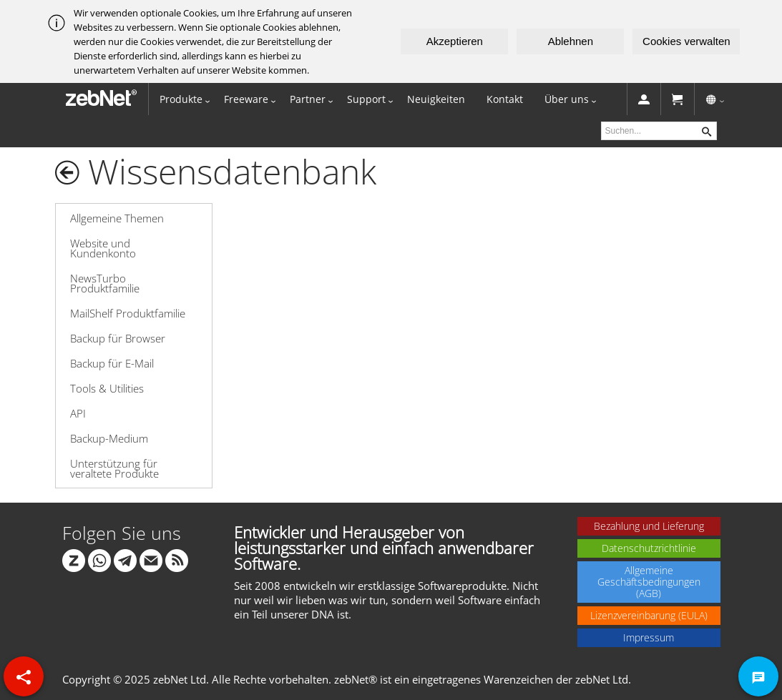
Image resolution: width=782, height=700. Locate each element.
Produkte (181, 99)
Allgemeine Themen (117, 218)
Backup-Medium (109, 438)
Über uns (567, 99)
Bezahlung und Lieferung (649, 526)
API (78, 413)
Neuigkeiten (436, 99)
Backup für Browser (118, 338)
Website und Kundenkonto (103, 248)
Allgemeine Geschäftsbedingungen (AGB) (649, 582)
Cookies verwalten (686, 41)
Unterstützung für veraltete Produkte (114, 468)
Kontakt (505, 99)
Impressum (649, 637)
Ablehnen (571, 41)
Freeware (246, 99)
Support (366, 99)
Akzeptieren (455, 41)
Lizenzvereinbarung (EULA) (649, 615)
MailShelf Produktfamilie (128, 313)
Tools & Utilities (107, 388)
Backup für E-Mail (112, 363)
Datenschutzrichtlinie (649, 548)
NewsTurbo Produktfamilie (105, 283)
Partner (308, 99)
